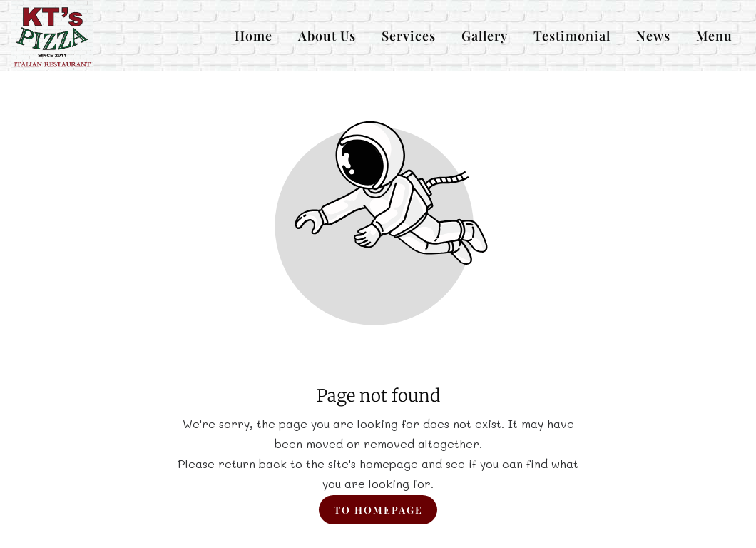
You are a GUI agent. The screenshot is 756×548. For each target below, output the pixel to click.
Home (254, 36)
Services (409, 36)
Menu (714, 36)
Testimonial (572, 36)
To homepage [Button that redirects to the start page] (378, 510)
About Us (327, 36)
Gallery (485, 36)
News (653, 36)
